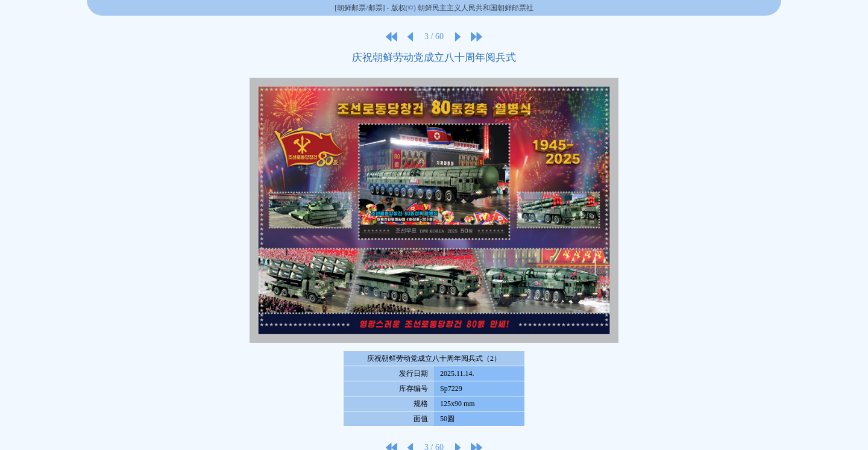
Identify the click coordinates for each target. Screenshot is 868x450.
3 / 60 (434, 36)
